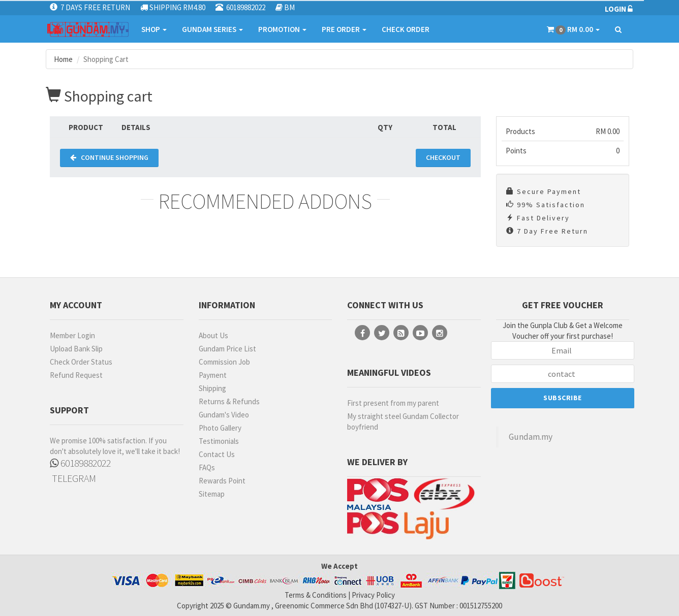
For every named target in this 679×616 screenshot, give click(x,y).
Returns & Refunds (229, 401)
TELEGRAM (73, 478)
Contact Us (217, 454)
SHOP (154, 29)
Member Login (72, 335)
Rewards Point (222, 481)
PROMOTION (282, 29)
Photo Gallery (220, 428)
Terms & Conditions (316, 595)
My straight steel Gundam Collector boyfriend (403, 422)
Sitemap (212, 494)
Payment (213, 375)
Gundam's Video (224, 415)
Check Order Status (81, 362)
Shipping (212, 388)
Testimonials (219, 441)
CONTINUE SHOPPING (109, 157)
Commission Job (224, 362)
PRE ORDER (344, 29)
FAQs (207, 467)
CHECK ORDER (406, 29)
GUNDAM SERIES (212, 29)
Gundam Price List (227, 349)
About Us (213, 335)
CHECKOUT (443, 157)
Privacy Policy (373, 595)
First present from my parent (393, 403)
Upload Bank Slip (76, 349)
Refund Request (76, 375)
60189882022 (80, 463)
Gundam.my (531, 437)
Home (63, 59)
